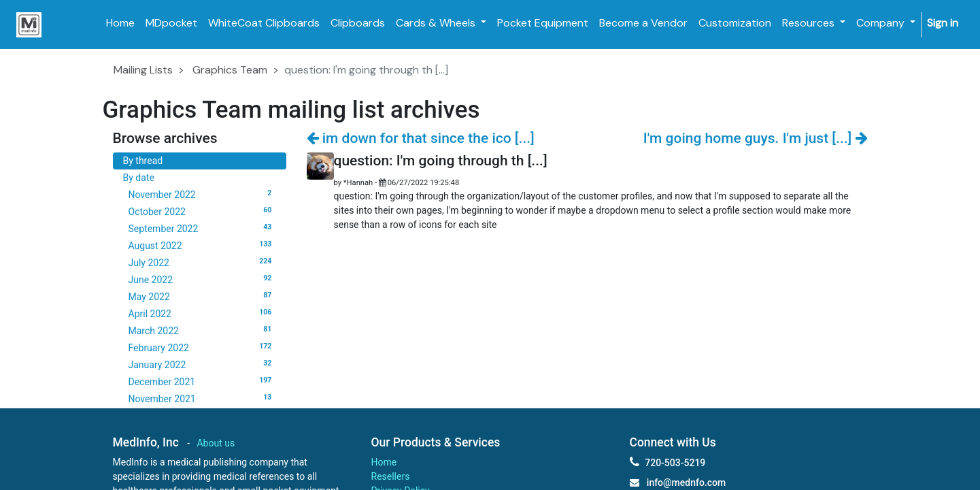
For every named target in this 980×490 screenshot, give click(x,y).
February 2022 (202, 347)
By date (139, 178)
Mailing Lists (143, 70)
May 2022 (202, 296)
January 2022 (202, 364)
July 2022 (202, 262)
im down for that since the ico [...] (421, 138)
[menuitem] (120, 23)
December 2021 (202, 381)
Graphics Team (230, 70)
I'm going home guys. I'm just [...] (756, 138)
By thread (143, 161)
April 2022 (202, 313)
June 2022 (202, 279)
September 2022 (202, 228)
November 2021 (202, 398)
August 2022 (202, 245)
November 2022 (202, 194)
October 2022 (202, 211)
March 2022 (202, 330)
